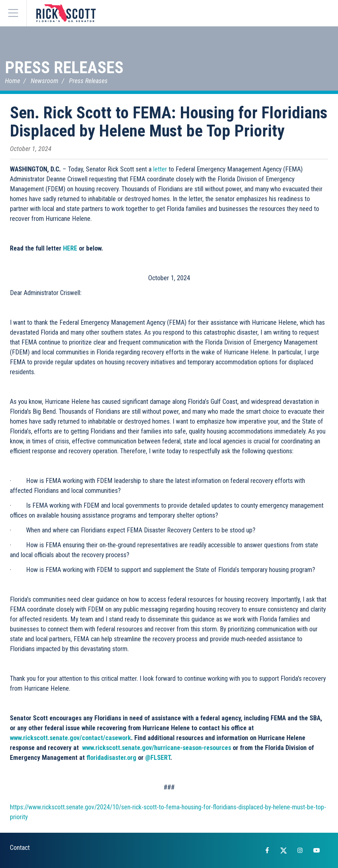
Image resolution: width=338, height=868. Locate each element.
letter (160, 169)
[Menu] (13, 13)
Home (13, 81)
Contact (20, 848)
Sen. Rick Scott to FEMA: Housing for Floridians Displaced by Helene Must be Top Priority (169, 122)
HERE (70, 248)
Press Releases (64, 68)
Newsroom (45, 81)
